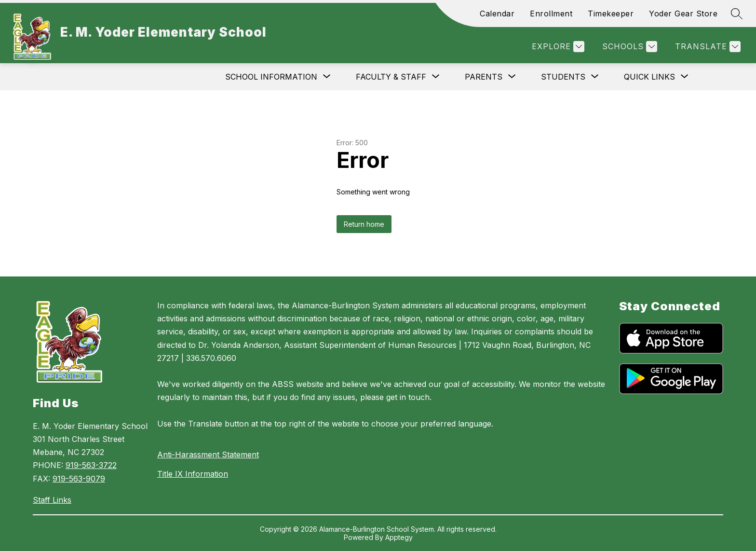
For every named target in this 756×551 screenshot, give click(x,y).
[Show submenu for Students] (563, 77)
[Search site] (737, 14)
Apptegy (399, 537)
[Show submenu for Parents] (484, 77)
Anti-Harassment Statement (208, 455)
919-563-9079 (79, 479)
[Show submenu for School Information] (271, 77)
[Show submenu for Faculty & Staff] (391, 77)
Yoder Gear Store (683, 14)
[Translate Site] (707, 47)
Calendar (497, 14)
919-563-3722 (91, 465)
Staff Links (52, 500)
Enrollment (551, 14)
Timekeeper (611, 14)
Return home (364, 224)
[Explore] (557, 47)
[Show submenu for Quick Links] (649, 77)
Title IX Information (193, 474)
